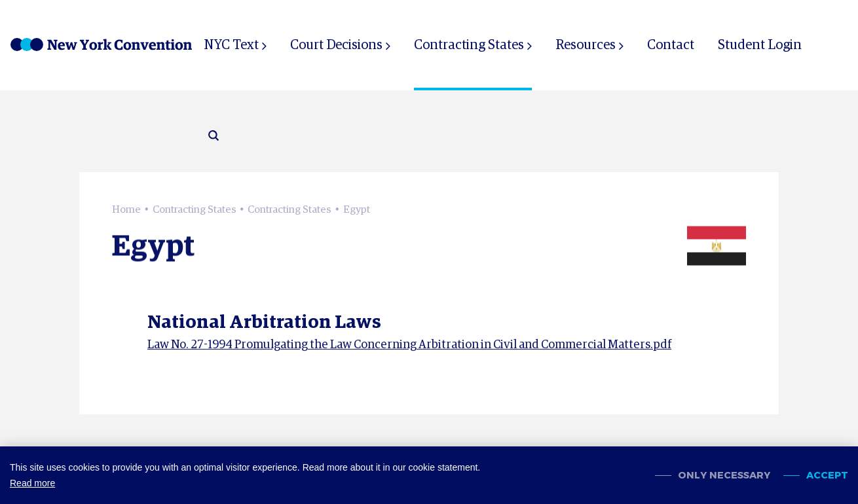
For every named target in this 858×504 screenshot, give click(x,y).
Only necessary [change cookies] (724, 476)
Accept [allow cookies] (827, 476)
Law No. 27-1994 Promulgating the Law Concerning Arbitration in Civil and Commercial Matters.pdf (409, 346)
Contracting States (469, 45)
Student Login (760, 45)
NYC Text (231, 45)
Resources (586, 45)
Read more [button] (32, 483)
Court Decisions (336, 45)
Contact (671, 45)
